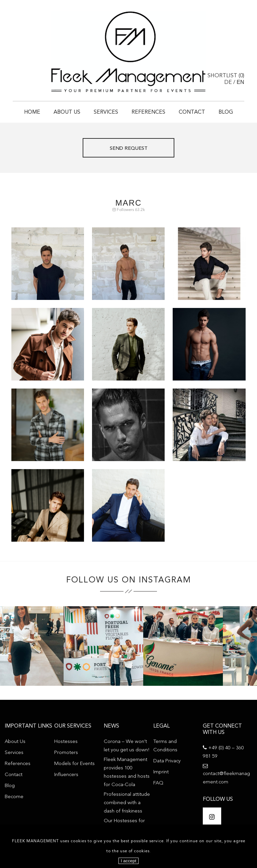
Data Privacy (167, 761)
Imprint (161, 772)
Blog (226, 112)
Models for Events (74, 764)
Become (14, 797)
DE (228, 83)
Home (32, 112)
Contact (192, 112)
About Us (67, 112)
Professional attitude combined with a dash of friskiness (127, 803)
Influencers (66, 775)
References (148, 112)
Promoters (66, 753)
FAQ (158, 783)
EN (240, 82)
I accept (129, 861)
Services (106, 112)
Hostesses (66, 742)
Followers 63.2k (129, 210)
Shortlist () (226, 76)
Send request (129, 149)
